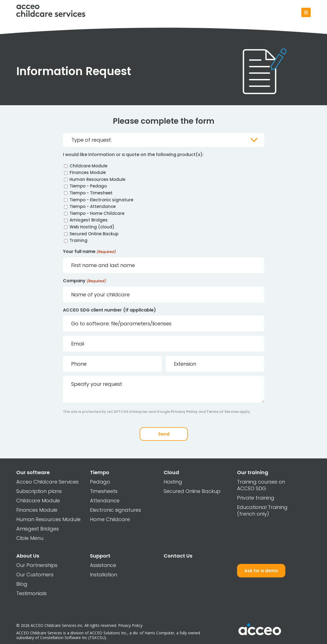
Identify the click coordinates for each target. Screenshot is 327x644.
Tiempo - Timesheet (91, 193)
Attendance (105, 501)
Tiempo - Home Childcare (97, 213)
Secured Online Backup (94, 234)
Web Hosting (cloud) (92, 227)
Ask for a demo (261, 571)
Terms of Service (222, 412)
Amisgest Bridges (89, 220)
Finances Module (88, 173)
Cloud (171, 472)
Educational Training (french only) (262, 510)
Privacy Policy (184, 412)
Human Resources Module (97, 179)
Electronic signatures (115, 510)
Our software (33, 472)
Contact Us (178, 556)
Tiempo (100, 472)
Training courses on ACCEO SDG (261, 485)
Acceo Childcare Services (47, 482)
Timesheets (104, 491)
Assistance (103, 565)
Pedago (100, 482)
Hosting (173, 482)
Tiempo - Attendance (93, 207)
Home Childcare (110, 519)
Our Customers (35, 575)
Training (79, 241)
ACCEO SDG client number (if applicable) (109, 310)
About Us (28, 556)
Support (100, 556)
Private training (256, 498)
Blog (22, 584)
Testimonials (31, 593)
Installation (103, 575)
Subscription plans (39, 491)
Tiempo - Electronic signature (101, 200)
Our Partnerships (37, 565)
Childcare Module (88, 166)
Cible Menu (30, 538)
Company (84, 281)
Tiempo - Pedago (88, 186)
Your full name (89, 252)
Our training (253, 472)
